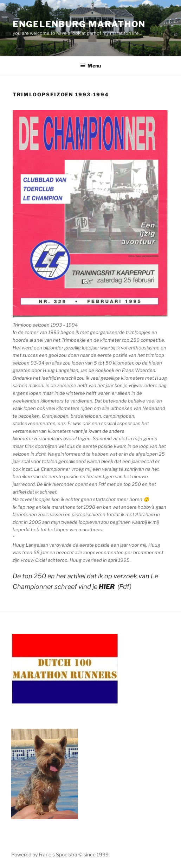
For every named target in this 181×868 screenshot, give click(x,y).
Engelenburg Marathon (79, 24)
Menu (90, 66)
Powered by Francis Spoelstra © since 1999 (60, 854)
